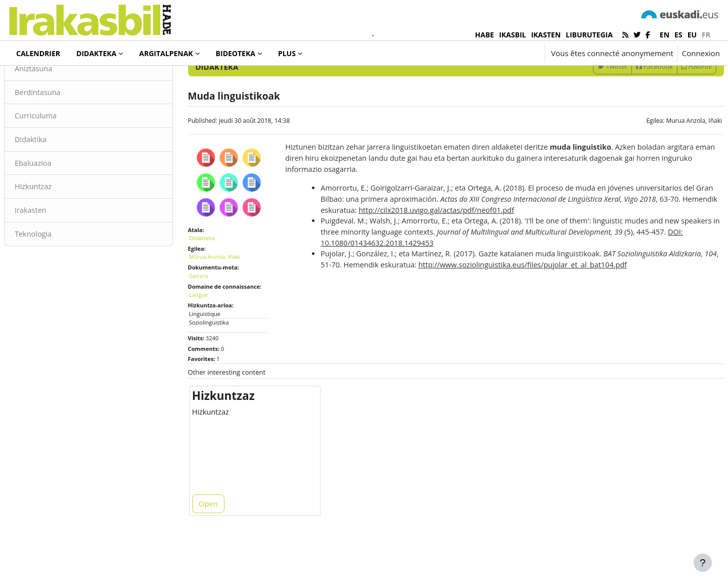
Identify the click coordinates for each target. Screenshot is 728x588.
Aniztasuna (58, 110)
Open (220, 544)
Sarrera (211, 311)
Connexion (701, 53)
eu (692, 35)
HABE (485, 35)
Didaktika (55, 182)
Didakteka (42, 80)
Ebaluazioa (58, 206)
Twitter (588, 108)
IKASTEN (546, 35)
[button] (507, 53)
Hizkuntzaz (58, 230)
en (665, 35)
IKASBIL (512, 35)
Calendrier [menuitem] (38, 53)
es (678, 35)
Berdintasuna (63, 134)
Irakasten (55, 254)
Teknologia (58, 278)
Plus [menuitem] (287, 53)
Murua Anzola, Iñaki (670, 162)
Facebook (630, 108)
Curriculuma (61, 158)
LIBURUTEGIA (589, 35)
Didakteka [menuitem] (96, 53)
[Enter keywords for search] (612, 81)
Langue (211, 330)
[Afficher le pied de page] (703, 563)
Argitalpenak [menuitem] (166, 53)
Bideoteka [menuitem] (236, 53)
